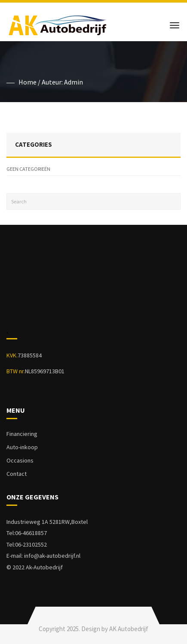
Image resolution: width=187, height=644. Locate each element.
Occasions (20, 460)
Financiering (22, 434)
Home (28, 82)
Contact (17, 474)
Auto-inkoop (22, 447)
